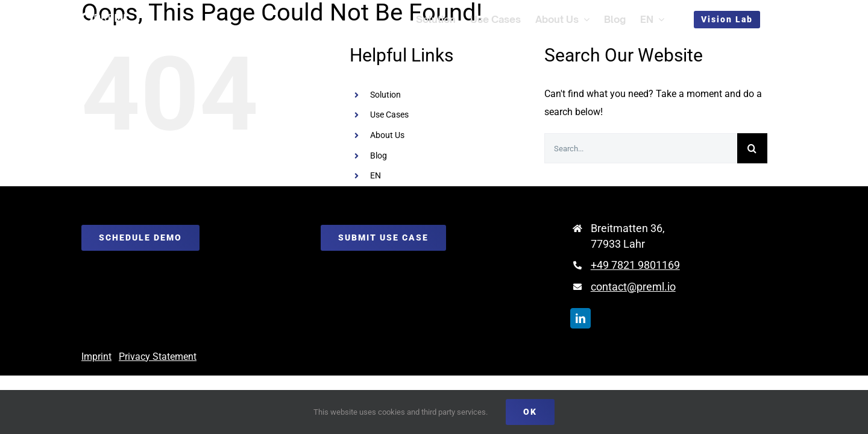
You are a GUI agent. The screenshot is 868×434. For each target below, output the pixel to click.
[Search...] (641, 148)
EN (376, 175)
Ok (530, 412)
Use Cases (389, 115)
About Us (387, 135)
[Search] (752, 148)
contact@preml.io (633, 287)
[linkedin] (580, 318)
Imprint (96, 357)
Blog (379, 156)
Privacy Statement (158, 357)
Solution (385, 95)
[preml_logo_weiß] (105, 16)
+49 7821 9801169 (635, 265)
